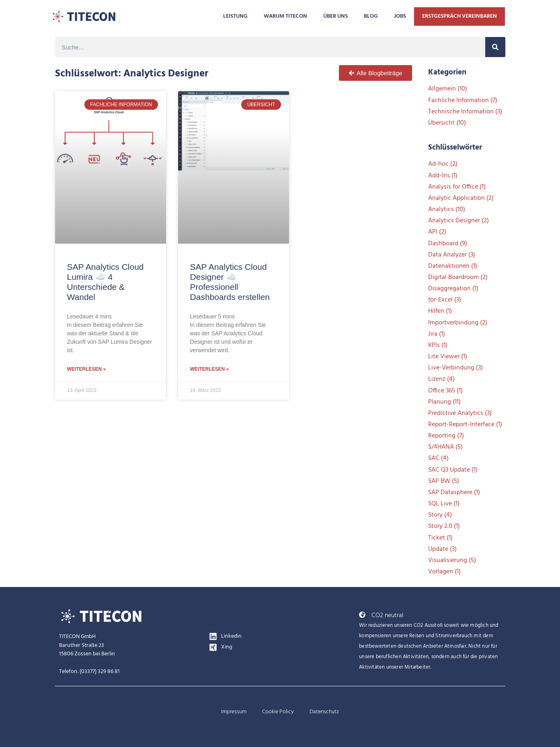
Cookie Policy (278, 712)
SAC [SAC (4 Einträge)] (438, 458)
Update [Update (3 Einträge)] (442, 549)
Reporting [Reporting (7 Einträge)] (446, 436)
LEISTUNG (235, 16)
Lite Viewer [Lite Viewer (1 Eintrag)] (448, 357)
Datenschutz (324, 712)
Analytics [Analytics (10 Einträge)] (447, 209)
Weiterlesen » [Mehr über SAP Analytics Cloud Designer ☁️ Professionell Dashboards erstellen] (210, 369)
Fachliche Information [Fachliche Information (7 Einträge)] (463, 101)
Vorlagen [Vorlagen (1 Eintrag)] (444, 572)
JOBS (400, 16)
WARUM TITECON (285, 16)
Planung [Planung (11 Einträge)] (444, 402)
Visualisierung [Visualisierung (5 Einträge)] (452, 560)
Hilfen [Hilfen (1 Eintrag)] (440, 311)
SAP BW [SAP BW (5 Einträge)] (444, 481)
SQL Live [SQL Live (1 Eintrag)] (444, 504)
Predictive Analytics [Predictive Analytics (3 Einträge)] (460, 413)
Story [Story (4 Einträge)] (440, 515)
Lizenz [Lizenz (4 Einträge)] (441, 379)
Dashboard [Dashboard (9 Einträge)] (448, 244)
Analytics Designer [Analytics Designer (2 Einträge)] (458, 221)
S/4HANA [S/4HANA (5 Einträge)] (445, 447)
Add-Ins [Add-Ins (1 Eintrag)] (443, 176)
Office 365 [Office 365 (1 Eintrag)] (445, 391)
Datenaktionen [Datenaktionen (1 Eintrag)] (453, 266)
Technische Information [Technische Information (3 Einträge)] (465, 112)
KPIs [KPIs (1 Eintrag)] (438, 345)
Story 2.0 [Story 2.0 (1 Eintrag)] (444, 526)
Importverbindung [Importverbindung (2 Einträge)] (458, 323)
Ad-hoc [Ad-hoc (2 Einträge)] (443, 164)
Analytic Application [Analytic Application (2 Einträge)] (461, 198)
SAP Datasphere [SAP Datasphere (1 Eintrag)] (454, 493)
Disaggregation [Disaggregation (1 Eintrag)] (453, 289)
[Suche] (495, 47)
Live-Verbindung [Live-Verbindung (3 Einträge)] (455, 368)
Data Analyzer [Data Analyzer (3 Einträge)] (452, 255)
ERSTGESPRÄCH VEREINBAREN (459, 16)
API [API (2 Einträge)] (437, 232)
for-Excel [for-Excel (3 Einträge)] (445, 300)
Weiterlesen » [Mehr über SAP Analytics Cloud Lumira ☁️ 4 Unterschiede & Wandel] (87, 369)
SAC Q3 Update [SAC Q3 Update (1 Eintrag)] (453, 470)
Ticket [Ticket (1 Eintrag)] (440, 538)
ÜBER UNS (335, 16)
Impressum (234, 712)
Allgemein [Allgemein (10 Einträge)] (448, 89)
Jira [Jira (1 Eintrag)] (437, 334)
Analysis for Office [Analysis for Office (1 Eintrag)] (457, 187)
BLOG (371, 16)
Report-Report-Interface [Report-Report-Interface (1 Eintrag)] (465, 425)
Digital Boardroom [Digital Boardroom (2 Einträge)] (458, 277)
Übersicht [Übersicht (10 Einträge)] (447, 123)
